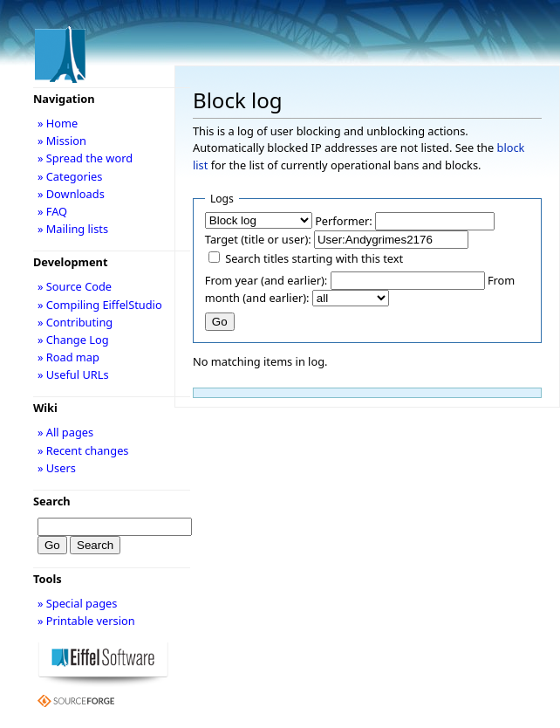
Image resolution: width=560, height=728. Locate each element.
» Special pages (77, 603)
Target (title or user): (258, 239)
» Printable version (86, 621)
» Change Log (73, 340)
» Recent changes (83, 450)
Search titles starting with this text (314, 258)
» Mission (62, 141)
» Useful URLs (73, 374)
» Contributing (75, 322)
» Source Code (75, 286)
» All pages (65, 432)
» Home (58, 123)
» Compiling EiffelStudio (100, 305)
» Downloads (71, 194)
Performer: (344, 221)
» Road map (68, 357)
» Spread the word (85, 158)
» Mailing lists (73, 229)
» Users (57, 468)
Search (52, 501)
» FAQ (52, 211)
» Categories (70, 176)
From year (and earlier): (266, 280)
